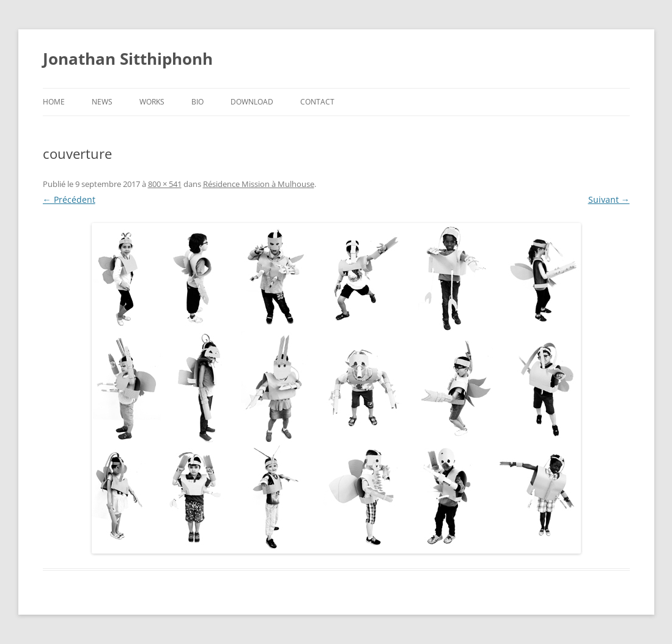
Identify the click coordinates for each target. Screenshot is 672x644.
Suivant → (609, 199)
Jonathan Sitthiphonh (128, 59)
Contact (317, 102)
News (102, 102)
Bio (198, 102)
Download (252, 102)
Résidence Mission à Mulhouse (259, 184)
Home (54, 102)
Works (152, 102)
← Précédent (69, 199)
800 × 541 (165, 184)
